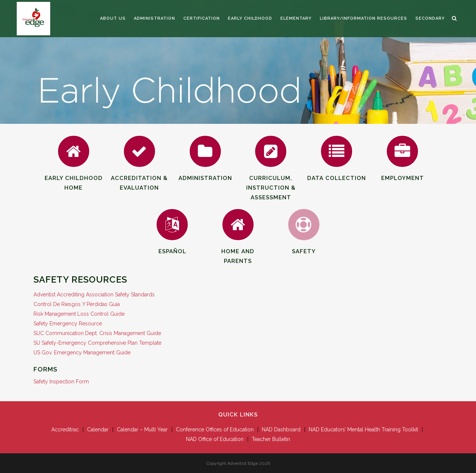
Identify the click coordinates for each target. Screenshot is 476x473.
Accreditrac (65, 429)
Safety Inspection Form (61, 382)
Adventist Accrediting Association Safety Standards (94, 295)
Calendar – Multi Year (142, 429)
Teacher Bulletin (271, 439)
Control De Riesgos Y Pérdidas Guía (77, 304)
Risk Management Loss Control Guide (79, 314)
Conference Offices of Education (215, 429)
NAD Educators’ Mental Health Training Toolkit (363, 429)
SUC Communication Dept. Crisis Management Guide (97, 333)
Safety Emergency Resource (68, 324)
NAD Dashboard (281, 429)
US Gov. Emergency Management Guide (82, 353)
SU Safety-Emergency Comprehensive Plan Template (97, 343)
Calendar (98, 429)
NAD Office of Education (215, 439)
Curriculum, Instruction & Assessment (271, 176)
